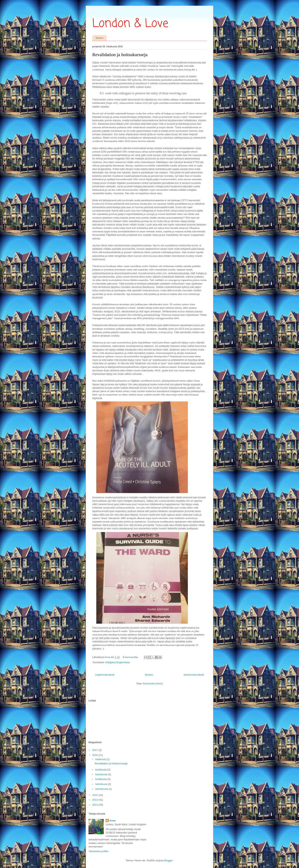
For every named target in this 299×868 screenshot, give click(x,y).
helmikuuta (102, 784)
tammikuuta (102, 789)
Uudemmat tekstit (105, 675)
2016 (95, 755)
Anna (113, 821)
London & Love (130, 24)
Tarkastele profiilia (98, 851)
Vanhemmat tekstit (194, 675)
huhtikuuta (101, 779)
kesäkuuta (101, 770)
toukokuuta (102, 774)
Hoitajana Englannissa (117, 662)
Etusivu (99, 38)
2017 (95, 750)
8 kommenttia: (131, 657)
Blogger (168, 860)
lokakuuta (101, 759)
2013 (95, 805)
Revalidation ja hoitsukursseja (120, 55)
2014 (95, 800)
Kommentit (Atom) (153, 683)
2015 (95, 795)
